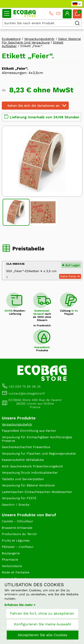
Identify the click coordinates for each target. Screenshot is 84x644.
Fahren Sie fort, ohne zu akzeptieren (42, 613)
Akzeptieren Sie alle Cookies (42, 635)
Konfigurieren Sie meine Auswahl (43, 624)
